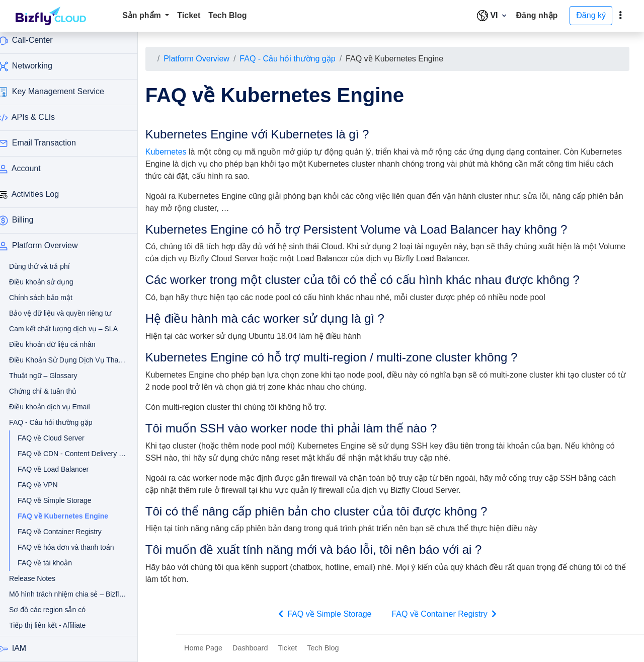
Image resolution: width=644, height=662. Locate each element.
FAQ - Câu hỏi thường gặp (301, 59)
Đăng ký (591, 15)
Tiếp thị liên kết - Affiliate (58, 625)
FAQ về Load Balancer (63, 469)
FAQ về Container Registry (63, 532)
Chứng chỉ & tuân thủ (54, 391)
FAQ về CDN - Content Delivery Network (63, 454)
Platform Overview (210, 59)
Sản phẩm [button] (143, 15)
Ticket (189, 15)
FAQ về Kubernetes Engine (68, 516)
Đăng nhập (537, 15)
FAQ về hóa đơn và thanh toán (63, 547)
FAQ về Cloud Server (62, 438)
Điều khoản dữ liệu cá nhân (58, 344)
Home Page (203, 648)
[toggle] (620, 16)
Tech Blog (227, 15)
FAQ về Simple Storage (63, 500)
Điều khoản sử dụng (52, 282)
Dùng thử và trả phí (51, 266)
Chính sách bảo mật (52, 298)
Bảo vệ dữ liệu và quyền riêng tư (58, 313)
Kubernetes (179, 152)
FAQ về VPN (49, 485)
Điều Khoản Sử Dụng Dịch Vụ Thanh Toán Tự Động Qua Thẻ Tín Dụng (58, 360)
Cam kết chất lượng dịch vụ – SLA (58, 329)
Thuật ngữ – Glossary (54, 376)
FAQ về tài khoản (56, 563)
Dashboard (250, 648)
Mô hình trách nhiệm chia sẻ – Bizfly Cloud (58, 594)
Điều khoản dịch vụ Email (58, 407)
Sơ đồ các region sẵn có (58, 610)
